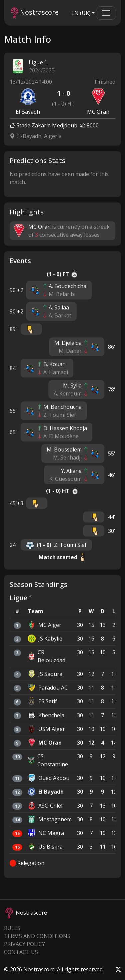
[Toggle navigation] (106, 13)
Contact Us (21, 952)
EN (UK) (81, 13)
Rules (12, 928)
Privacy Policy (24, 944)
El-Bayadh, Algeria (36, 136)
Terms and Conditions (37, 936)
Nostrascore (35, 13)
